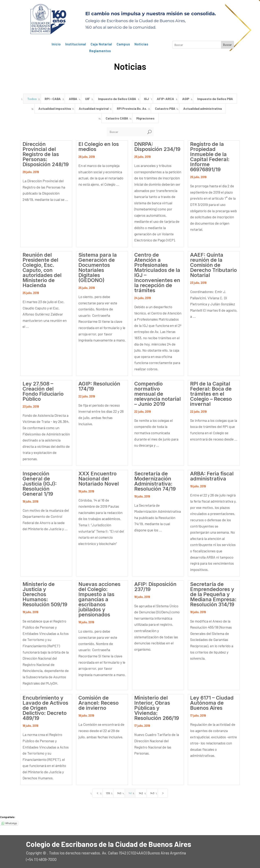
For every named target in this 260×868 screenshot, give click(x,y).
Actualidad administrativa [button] (203, 108)
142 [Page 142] (141, 793)
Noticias (141, 44)
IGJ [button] (146, 99)
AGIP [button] (186, 99)
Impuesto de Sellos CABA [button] (117, 99)
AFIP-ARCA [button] (165, 99)
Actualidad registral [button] (94, 108)
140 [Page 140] (119, 793)
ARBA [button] (73, 99)
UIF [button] (88, 99)
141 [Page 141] (130, 793)
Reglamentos (100, 51)
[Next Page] (163, 793)
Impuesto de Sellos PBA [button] (215, 99)
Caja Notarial (101, 44)
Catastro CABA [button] (117, 118)
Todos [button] (32, 99)
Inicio (56, 44)
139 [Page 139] (108, 793)
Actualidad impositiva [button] (55, 108)
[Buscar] (126, 132)
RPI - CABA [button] (53, 99)
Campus (123, 44)
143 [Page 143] (152, 793)
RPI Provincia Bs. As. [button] (132, 108)
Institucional (76, 44)
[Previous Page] (97, 793)
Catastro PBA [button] (165, 108)
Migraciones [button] (145, 118)
